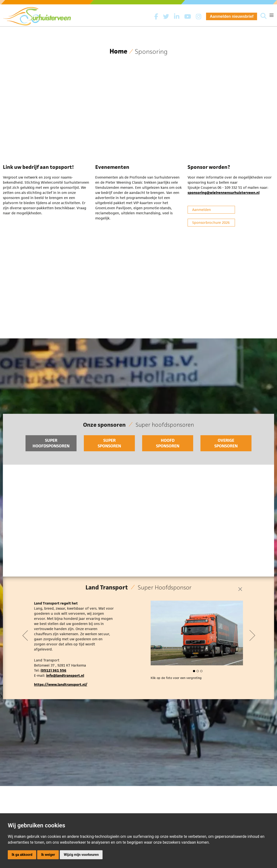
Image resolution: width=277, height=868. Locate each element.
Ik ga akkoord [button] (22, 855)
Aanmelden (202, 210)
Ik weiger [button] (48, 855)
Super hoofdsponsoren (51, 443)
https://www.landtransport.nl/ (61, 684)
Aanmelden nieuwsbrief (232, 16)
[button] (193, 671)
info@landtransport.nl (65, 675)
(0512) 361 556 (53, 670)
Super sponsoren (109, 443)
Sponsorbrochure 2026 (211, 222)
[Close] (240, 589)
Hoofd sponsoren (168, 443)
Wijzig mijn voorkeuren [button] (81, 855)
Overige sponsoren (226, 443)
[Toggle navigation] (272, 15)
